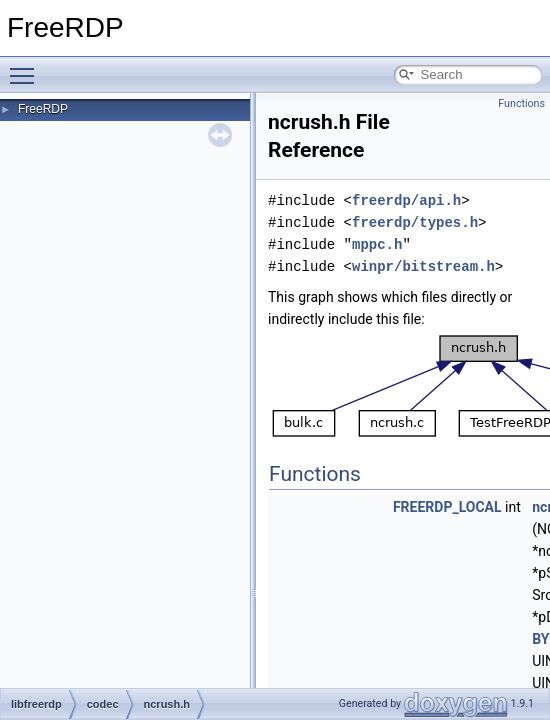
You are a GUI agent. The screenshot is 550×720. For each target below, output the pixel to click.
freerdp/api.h (406, 200)
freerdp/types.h (415, 222)
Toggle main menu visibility (27, 67)
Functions (521, 103)
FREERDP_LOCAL (447, 507)
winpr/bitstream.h (423, 266)
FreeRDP (43, 109)
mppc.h (377, 244)
